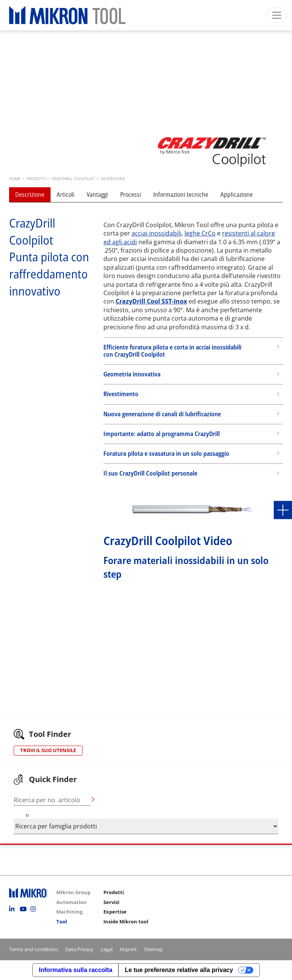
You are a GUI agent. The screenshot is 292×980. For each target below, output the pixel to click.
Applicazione (237, 194)
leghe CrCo (200, 233)
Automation (71, 902)
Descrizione (30, 194)
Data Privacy (79, 949)
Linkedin (14, 909)
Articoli (66, 194)
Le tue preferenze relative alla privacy (179, 970)
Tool (62, 922)
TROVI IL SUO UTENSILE (48, 750)
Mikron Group (73, 892)
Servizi (111, 902)
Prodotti (114, 892)
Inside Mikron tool (126, 922)
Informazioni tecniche (181, 194)
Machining (69, 912)
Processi (131, 194)
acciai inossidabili (156, 233)
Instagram (35, 909)
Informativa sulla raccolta (75, 970)
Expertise (115, 912)
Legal (107, 949)
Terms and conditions (34, 949)
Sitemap (153, 949)
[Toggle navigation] (277, 15)
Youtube (24, 909)
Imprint (128, 949)
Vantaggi (97, 194)
